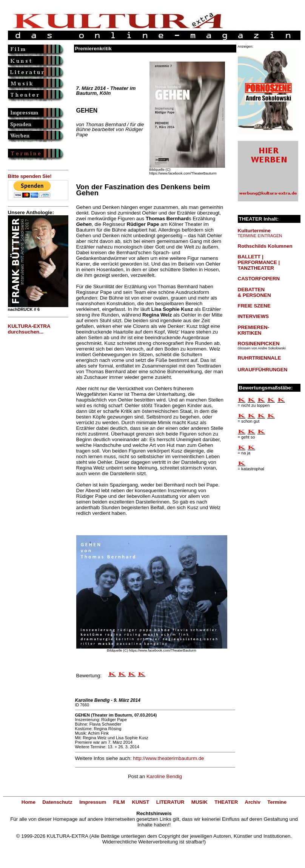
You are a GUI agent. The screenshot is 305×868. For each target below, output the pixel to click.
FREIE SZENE (254, 306)
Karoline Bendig (164, 776)
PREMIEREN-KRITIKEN (254, 330)
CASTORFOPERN (259, 279)
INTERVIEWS (253, 316)
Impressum (93, 802)
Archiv (252, 802)
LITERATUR (170, 802)
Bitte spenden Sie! (30, 176)
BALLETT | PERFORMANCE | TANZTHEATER (259, 262)
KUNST (140, 802)
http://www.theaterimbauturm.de (168, 758)
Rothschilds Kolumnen (265, 246)
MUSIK (199, 802)
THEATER (226, 802)
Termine (277, 802)
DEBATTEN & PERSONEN (254, 292)
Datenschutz (57, 802)
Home (28, 802)
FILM (119, 802)
